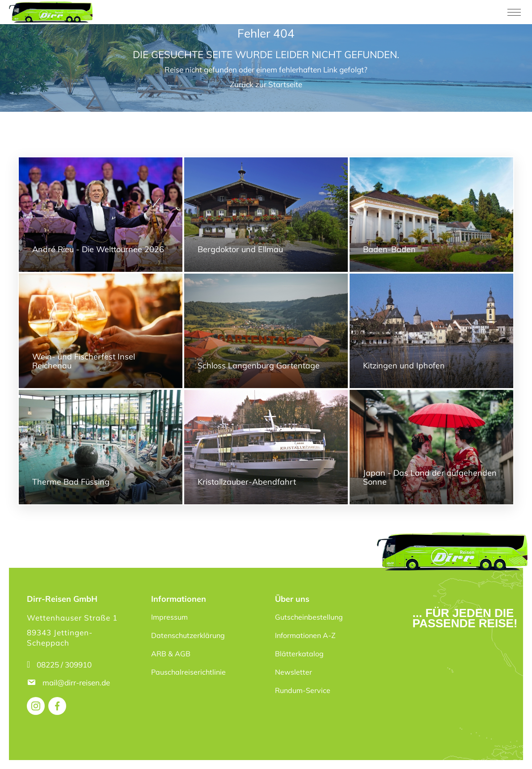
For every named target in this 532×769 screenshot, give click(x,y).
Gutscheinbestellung (309, 617)
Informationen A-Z (305, 635)
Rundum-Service (303, 690)
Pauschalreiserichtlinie (188, 672)
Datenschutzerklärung (188, 635)
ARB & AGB (171, 654)
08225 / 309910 (64, 665)
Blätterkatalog (299, 654)
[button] (20, 749)
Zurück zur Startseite (266, 84)
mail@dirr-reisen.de (77, 682)
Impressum (169, 617)
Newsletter (293, 672)
